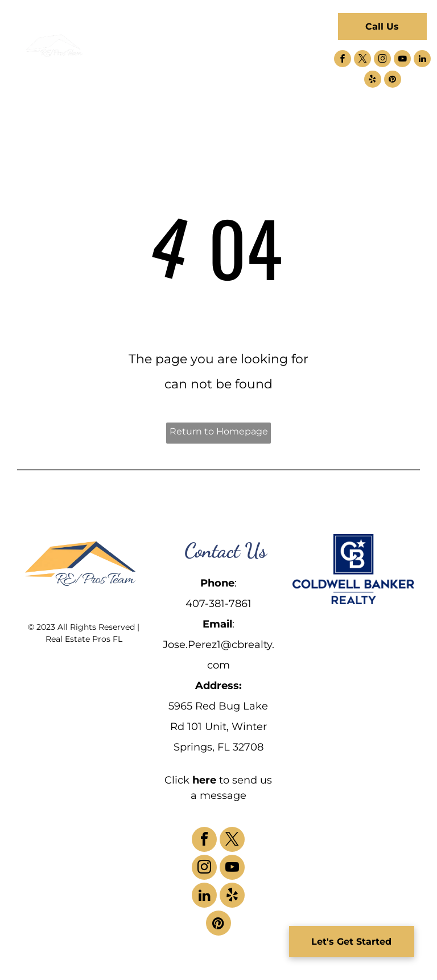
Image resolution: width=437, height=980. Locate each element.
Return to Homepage (219, 431)
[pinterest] (393, 81)
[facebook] (343, 60)
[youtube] (402, 60)
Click (177, 780)
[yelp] (373, 81)
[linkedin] (422, 60)
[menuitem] (145, 33)
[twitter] (362, 60)
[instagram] (382, 60)
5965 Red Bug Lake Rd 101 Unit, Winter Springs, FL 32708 (218, 727)
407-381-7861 (218, 604)
